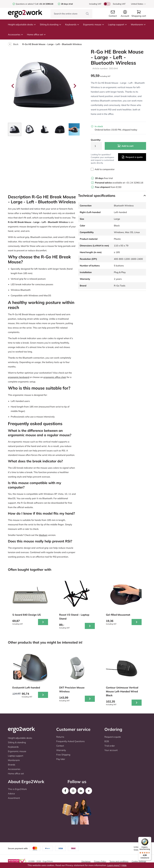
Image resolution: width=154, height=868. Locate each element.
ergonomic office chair (55, 377)
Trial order (110, 746)
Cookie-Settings (139, 861)
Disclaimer (86, 861)
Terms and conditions (119, 861)
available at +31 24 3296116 (119, 183)
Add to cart (125, 146)
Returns (60, 737)
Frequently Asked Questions (70, 741)
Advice (11, 794)
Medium (43, 535)
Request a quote (132, 157)
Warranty (61, 750)
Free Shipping (63, 755)
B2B (107, 741)
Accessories (16, 34)
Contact (60, 746)
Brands (12, 765)
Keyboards (72, 24)
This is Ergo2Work (17, 789)
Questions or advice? (25, 4)
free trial (104, 178)
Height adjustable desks (22, 24)
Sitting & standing (51, 24)
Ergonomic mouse (94, 24)
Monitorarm (138, 24)
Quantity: (96, 140)
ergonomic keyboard (19, 377)
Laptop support (118, 24)
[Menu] (150, 839)
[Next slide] (75, 86)
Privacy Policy (100, 861)
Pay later (61, 759)
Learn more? (114, 865)
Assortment (14, 798)
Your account (111, 750)
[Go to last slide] (13, 86)
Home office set (36, 34)
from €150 (108, 187)
